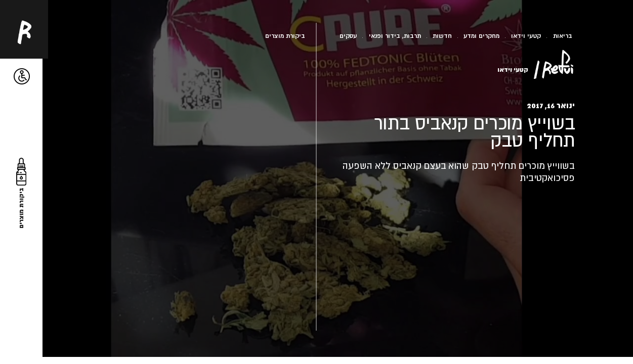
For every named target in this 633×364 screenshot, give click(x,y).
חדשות (442, 36)
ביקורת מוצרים (285, 36)
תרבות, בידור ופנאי (395, 36)
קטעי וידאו (526, 36)
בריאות (563, 36)
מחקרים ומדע (481, 36)
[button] (22, 76)
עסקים (348, 36)
